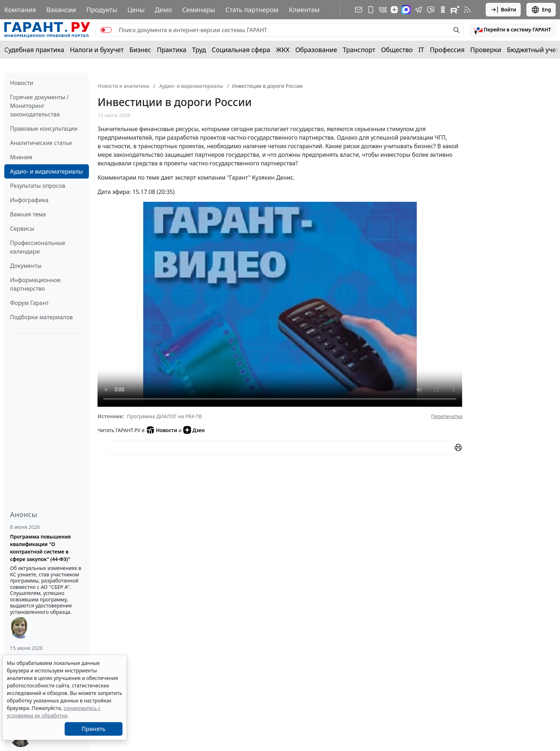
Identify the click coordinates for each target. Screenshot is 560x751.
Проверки (486, 50)
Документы (26, 266)
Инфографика (29, 200)
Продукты (102, 10)
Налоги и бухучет (97, 50)
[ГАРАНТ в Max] (406, 10)
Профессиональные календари (37, 247)
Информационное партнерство (35, 284)
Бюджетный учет (533, 50)
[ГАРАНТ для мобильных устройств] (371, 10)
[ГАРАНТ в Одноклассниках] (443, 10)
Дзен (194, 430)
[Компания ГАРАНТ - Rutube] (455, 10)
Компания (20, 10)
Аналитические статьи (41, 143)
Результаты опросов (38, 186)
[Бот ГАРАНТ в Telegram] (431, 10)
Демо (164, 10)
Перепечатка (447, 416)
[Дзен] (394, 10)
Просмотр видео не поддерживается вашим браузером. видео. (280, 304)
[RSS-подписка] (467, 10)
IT (421, 50)
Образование (316, 50)
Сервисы (22, 229)
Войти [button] (503, 10)
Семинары (199, 10)
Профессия (447, 50)
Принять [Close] (94, 729)
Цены (136, 10)
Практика (171, 50)
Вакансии (61, 10)
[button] (512, 30)
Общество (397, 50)
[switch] (106, 30)
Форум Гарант (29, 303)
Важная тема (28, 214)
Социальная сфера (241, 50)
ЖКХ (283, 50)
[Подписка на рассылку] (359, 10)
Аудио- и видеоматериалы (46, 171)
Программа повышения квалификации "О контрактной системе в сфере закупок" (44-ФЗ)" (40, 548)
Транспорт (359, 50)
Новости (22, 83)
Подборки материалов (41, 317)
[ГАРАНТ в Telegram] (419, 10)
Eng (541, 10)
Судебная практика (34, 50)
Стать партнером (252, 10)
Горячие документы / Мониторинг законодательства (39, 106)
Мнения (21, 157)
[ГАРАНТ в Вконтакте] (383, 10)
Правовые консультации (44, 129)
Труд (199, 50)
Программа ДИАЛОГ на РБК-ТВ (164, 416)
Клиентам (304, 10)
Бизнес (140, 50)
